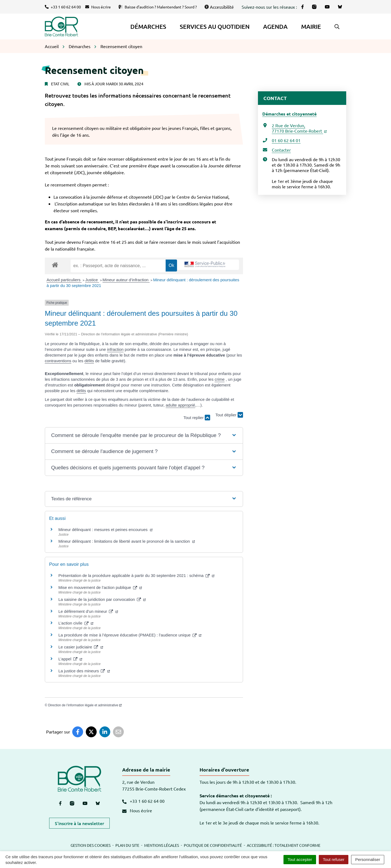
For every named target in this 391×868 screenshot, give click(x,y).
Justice (92, 280)
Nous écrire (137, 810)
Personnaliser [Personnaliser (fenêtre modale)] (368, 859)
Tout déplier (229, 415)
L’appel (70, 659)
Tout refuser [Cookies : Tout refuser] (334, 859)
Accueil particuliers (64, 280)
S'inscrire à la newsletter (79, 823)
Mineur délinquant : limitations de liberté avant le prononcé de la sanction (127, 541)
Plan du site (127, 845)
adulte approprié (180, 405)
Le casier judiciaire (81, 647)
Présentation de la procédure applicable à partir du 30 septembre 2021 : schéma (136, 575)
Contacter (281, 150)
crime (220, 379)
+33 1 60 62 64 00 (143, 801)
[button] (337, 27)
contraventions (58, 361)
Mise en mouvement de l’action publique (100, 587)
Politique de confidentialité (213, 845)
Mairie (311, 26)
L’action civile (76, 623)
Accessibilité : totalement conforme (284, 845)
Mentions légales (162, 845)
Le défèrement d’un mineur (88, 611)
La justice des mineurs (84, 671)
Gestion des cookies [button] (91, 845)
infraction (115, 349)
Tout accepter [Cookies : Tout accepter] (300, 859)
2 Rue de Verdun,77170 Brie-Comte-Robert (299, 128)
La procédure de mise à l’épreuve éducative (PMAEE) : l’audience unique (130, 635)
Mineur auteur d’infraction (126, 280)
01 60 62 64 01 (286, 140)
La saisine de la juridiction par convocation (102, 599)
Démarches (148, 26)
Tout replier (197, 418)
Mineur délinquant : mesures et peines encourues (105, 530)
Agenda (275, 26)
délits (89, 361)
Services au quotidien (215, 26)
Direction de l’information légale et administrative (85, 705)
